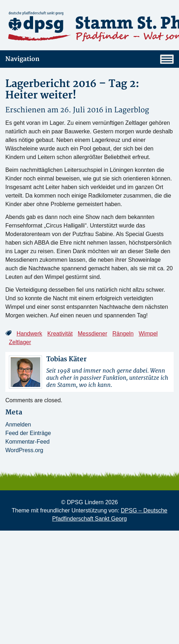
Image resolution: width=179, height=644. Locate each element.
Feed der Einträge (28, 433)
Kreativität (60, 334)
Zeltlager (20, 342)
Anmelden (18, 425)
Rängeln (123, 334)
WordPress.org (24, 450)
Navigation (89, 59)
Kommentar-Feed (28, 442)
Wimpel (148, 334)
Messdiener (93, 334)
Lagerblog (132, 110)
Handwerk (29, 334)
